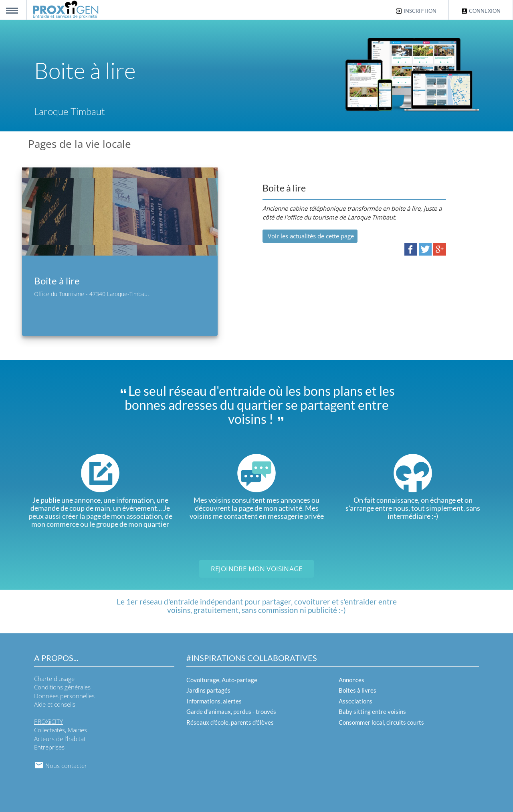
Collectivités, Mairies (61, 730)
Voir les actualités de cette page (310, 236)
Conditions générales (62, 687)
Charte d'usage (54, 679)
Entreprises (49, 747)
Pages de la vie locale (80, 144)
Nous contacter (61, 766)
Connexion (481, 11)
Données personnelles (64, 696)
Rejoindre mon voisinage (257, 569)
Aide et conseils (55, 704)
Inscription (416, 11)
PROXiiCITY (48, 721)
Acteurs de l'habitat (60, 739)
